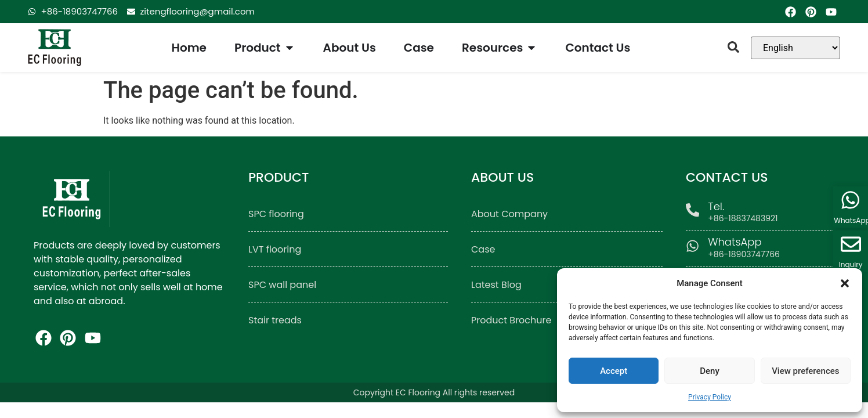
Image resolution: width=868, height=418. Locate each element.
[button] (845, 283)
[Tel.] (693, 210)
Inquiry (851, 264)
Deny (710, 371)
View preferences (805, 371)
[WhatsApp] (693, 246)
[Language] (795, 48)
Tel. (717, 206)
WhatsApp (736, 242)
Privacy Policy (710, 397)
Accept (614, 371)
